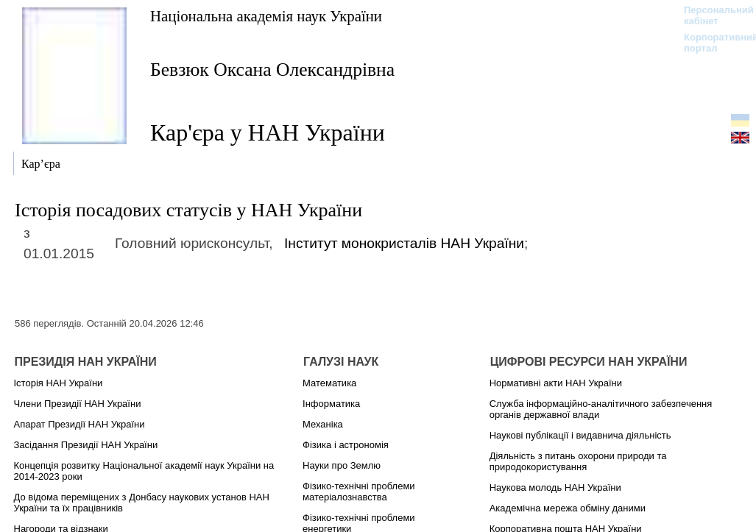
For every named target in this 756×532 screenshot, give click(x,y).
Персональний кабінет (711, 15)
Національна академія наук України (266, 16)
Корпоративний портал (711, 43)
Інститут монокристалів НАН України (404, 243)
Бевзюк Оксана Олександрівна (272, 70)
